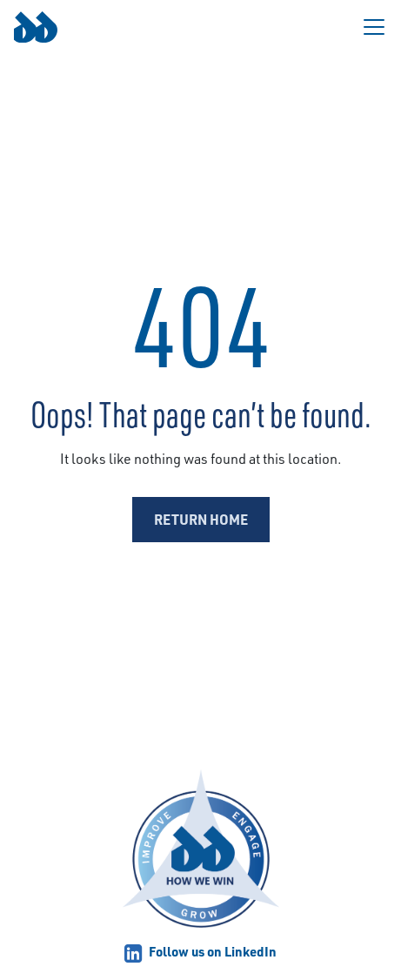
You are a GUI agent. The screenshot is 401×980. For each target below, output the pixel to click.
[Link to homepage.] (36, 27)
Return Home (201, 519)
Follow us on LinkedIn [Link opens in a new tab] (200, 951)
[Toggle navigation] (374, 27)
